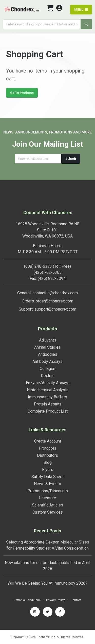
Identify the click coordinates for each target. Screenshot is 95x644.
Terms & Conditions (27, 600)
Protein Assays (48, 404)
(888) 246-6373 (38, 266)
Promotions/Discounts (48, 491)
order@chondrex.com (54, 301)
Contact (76, 600)
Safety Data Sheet (48, 477)
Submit (71, 159)
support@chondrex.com (55, 309)
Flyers (48, 470)
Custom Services (48, 512)
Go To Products (22, 94)
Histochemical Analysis (48, 390)
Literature (48, 498)
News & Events (48, 484)
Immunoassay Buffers (48, 397)
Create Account (48, 441)
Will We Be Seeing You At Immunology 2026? (48, 583)
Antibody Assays (48, 361)
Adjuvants (48, 340)
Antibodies (48, 354)
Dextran (48, 376)
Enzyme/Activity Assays (48, 383)
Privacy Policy (55, 600)
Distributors (48, 455)
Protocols (48, 448)
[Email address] (38, 159)
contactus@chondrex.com (55, 293)
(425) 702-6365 (48, 272)
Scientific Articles (48, 505)
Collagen (48, 369)
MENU (81, 10)
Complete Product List (48, 411)
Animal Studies (48, 347)
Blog (48, 462)
